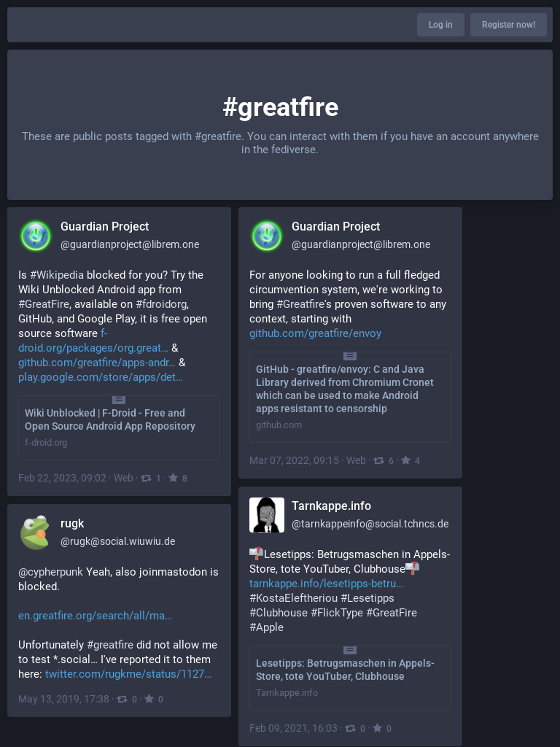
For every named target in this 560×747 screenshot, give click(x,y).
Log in (441, 25)
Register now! (509, 25)
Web (124, 478)
